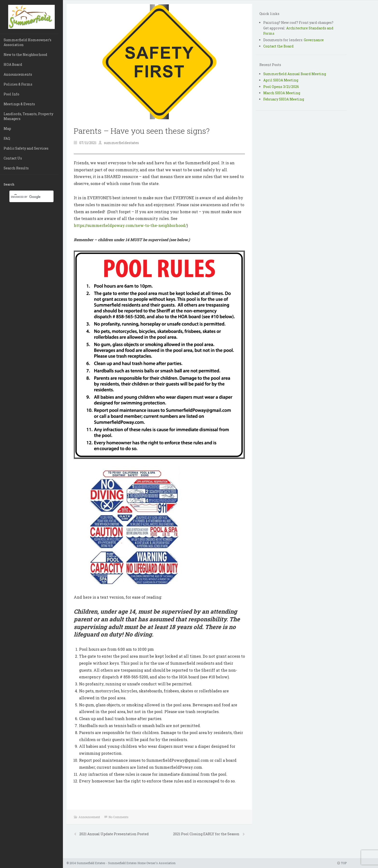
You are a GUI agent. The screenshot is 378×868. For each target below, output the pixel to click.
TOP (342, 863)
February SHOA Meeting (284, 99)
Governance (314, 40)
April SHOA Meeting (281, 80)
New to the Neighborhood (25, 55)
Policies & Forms (18, 84)
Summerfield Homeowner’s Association (27, 42)
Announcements (18, 74)
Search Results (16, 168)
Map (7, 129)
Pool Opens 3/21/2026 (281, 87)
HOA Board (13, 64)
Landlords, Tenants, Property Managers (28, 116)
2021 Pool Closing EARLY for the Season (207, 834)
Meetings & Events (19, 104)
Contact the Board (278, 46)
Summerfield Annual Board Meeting (295, 74)
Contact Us (13, 158)
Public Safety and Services (26, 148)
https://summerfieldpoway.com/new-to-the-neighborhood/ (130, 225)
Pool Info (11, 94)
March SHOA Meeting (282, 93)
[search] (26, 197)
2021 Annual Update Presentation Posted (114, 834)
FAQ (7, 138)
